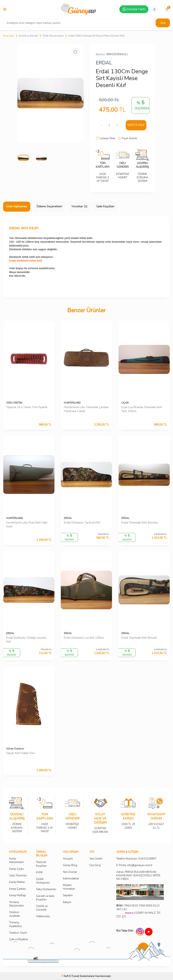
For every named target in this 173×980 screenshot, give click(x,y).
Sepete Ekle (136, 125)
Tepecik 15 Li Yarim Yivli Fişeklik (27, 407)
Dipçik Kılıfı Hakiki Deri (20, 753)
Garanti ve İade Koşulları (45, 898)
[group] (50, 93)
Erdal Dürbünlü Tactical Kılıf (82, 523)
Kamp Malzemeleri (17, 861)
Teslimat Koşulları (41, 864)
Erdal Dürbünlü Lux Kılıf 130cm (84, 638)
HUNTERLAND (72, 403)
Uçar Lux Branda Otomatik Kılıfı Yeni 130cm (142, 409)
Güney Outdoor (15, 749)
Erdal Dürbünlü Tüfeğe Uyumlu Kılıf (26, 640)
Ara (163, 23)
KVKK (39, 873)
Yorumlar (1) (79, 206)
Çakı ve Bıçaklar (19, 939)
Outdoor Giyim (18, 933)
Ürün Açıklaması (17, 206)
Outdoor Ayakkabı (15, 914)
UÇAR (125, 403)
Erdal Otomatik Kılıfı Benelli (139, 638)
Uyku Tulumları (18, 876)
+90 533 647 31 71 (156, 823)
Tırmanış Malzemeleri (17, 904)
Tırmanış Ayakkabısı (16, 924)
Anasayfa (9, 36)
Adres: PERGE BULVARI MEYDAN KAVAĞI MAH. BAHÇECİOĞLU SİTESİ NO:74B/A (138, 876)
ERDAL (104, 63)
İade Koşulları (105, 206)
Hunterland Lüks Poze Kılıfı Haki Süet (27, 525)
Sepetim (68, 896)
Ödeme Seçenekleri (49, 206)
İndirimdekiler (71, 879)
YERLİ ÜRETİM (14, 403)
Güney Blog (70, 865)
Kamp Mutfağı (18, 896)
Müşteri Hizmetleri (69, 887)
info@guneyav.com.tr (140, 865)
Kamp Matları (17, 882)
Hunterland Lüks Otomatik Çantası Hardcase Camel (86, 409)
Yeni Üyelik (96, 859)
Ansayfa (68, 859)
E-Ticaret (74, 976)
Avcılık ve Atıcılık (28, 36)
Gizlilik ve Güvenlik (42, 908)
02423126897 (147, 859)
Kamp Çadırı (17, 869)
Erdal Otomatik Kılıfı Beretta (140, 523)
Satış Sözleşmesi (46, 889)
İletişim (67, 902)
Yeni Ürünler (70, 872)
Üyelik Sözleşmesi (43, 881)
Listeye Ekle (106, 138)
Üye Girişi (95, 865)
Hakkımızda (43, 916)
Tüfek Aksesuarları (53, 36)
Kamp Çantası (18, 889)
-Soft (65, 976)
